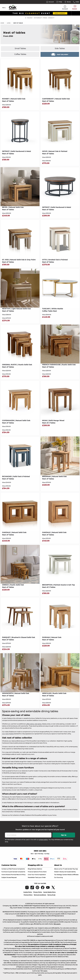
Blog (29, 869)
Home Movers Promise (9, 875)
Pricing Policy (28, 895)
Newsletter (31, 877)
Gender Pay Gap (73, 869)
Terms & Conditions (40, 895)
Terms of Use (51, 895)
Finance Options (33, 872)
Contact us (5, 869)
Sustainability (71, 872)
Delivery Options (37, 869)
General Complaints (19, 872)
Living (9, 23)
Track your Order (40, 877)
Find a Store (43, 872)
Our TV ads (64, 869)
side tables (38, 724)
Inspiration (42, 875)
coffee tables (30, 724)
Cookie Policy (28, 892)
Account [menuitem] (65, 7)
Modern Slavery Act (60, 872)
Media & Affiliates (73, 875)
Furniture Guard (7, 872)
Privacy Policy (38, 892)
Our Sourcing (58, 877)
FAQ (10, 869)
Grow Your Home (33, 875)
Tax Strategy (58, 875)
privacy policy (43, 840)
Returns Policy (21, 875)
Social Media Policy (49, 892)
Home (2, 23)
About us (57, 869)
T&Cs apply (57, 924)
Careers (65, 875)
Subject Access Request (9, 877)
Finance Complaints (18, 869)
